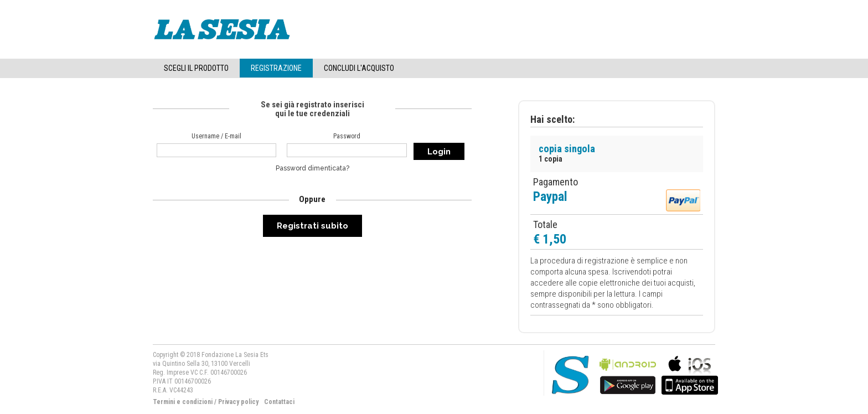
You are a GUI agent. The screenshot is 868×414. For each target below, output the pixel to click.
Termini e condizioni (183, 402)
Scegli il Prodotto (196, 68)
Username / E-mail (216, 136)
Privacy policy (238, 402)
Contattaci (279, 402)
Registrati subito (312, 226)
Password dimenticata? (312, 168)
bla (628, 374)
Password (347, 136)
